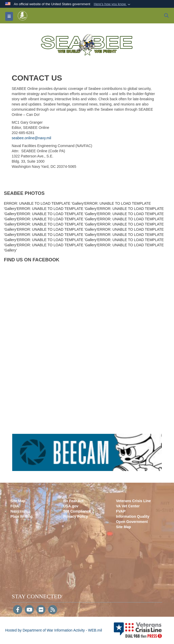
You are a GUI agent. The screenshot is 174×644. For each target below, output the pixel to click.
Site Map (18, 501)
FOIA (15, 506)
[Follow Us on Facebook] (18, 610)
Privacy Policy (76, 516)
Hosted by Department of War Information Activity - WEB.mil (54, 630)
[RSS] (53, 610)
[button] (112, 4)
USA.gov (71, 506)
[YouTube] (29, 610)
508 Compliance (77, 511)
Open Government (132, 522)
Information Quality (133, 516)
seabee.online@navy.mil (31, 138)
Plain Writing (21, 516)
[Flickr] (41, 610)
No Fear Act (73, 501)
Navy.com (19, 511)
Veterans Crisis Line (133, 501)
